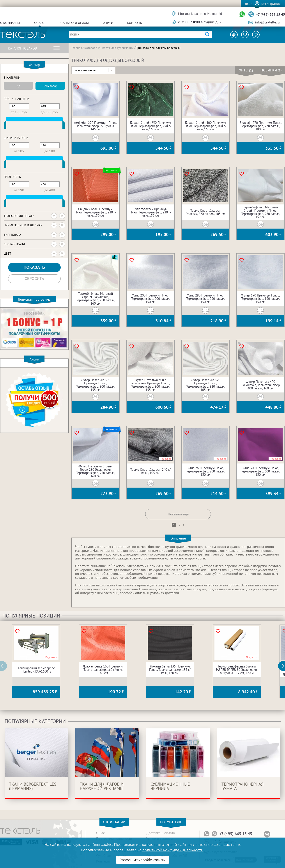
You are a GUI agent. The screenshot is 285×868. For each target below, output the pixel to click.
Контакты (135, 23)
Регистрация (271, 4)
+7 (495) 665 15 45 (271, 14)
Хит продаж (112, 171)
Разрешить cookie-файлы (142, 860)
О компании (10, 23)
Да (18, 86)
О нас (100, 833)
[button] (284, 666)
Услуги (108, 23)
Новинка (112, 430)
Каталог (40, 23)
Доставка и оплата (74, 23)
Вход (249, 4)
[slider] (5, 126)
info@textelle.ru (267, 22)
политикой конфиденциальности (173, 850)
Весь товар (50, 86)
